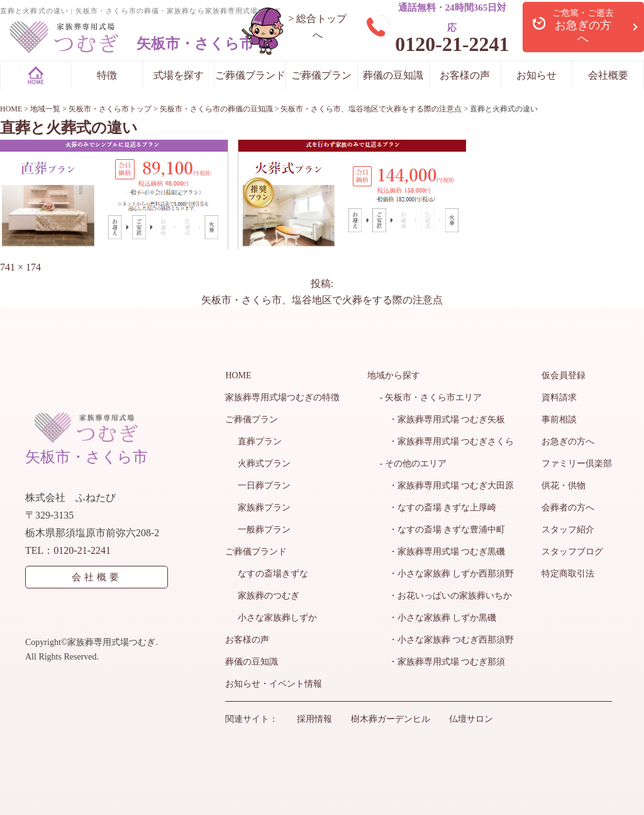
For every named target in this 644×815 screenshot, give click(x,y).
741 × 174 (20, 267)
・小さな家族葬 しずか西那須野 (447, 574)
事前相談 (559, 419)
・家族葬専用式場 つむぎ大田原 (447, 486)
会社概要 (608, 75)
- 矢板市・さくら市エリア (431, 397)
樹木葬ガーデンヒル (391, 719)
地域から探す (394, 375)
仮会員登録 (563, 375)
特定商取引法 (568, 574)
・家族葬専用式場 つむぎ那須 (443, 662)
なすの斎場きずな (273, 574)
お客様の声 (465, 75)
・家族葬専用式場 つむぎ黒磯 (443, 552)
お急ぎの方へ (568, 441)
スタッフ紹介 (568, 530)
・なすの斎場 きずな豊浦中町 (443, 530)
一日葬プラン (264, 486)
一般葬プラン (264, 530)
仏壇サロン (471, 719)
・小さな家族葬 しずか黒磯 (438, 618)
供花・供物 (563, 486)
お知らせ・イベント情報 (274, 684)
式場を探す (179, 75)
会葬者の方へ (568, 508)
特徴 (107, 75)
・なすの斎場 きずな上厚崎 (438, 508)
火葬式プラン (264, 464)
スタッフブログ (572, 552)
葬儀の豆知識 (393, 75)
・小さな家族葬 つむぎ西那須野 (447, 640)
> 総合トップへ (317, 27)
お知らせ (536, 75)
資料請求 (559, 397)
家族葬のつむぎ (269, 596)
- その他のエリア (413, 464)
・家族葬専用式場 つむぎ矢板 (443, 419)
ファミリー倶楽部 (577, 464)
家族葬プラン (264, 508)
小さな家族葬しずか (277, 618)
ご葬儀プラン (321, 75)
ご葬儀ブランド (250, 75)
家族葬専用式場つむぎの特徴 (282, 397)
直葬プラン (260, 441)
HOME (238, 375)
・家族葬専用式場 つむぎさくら (447, 441)
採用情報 (314, 719)
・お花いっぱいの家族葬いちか (446, 596)
